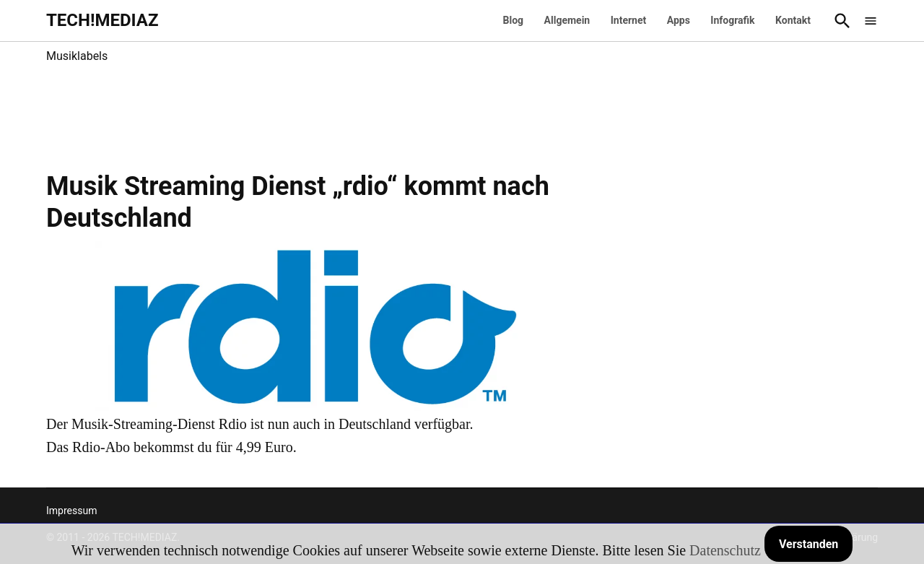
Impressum (71, 511)
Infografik (732, 20)
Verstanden (808, 544)
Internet (629, 20)
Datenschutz (725, 550)
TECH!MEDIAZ (103, 20)
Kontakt (793, 20)
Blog (514, 20)
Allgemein (567, 20)
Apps (679, 20)
